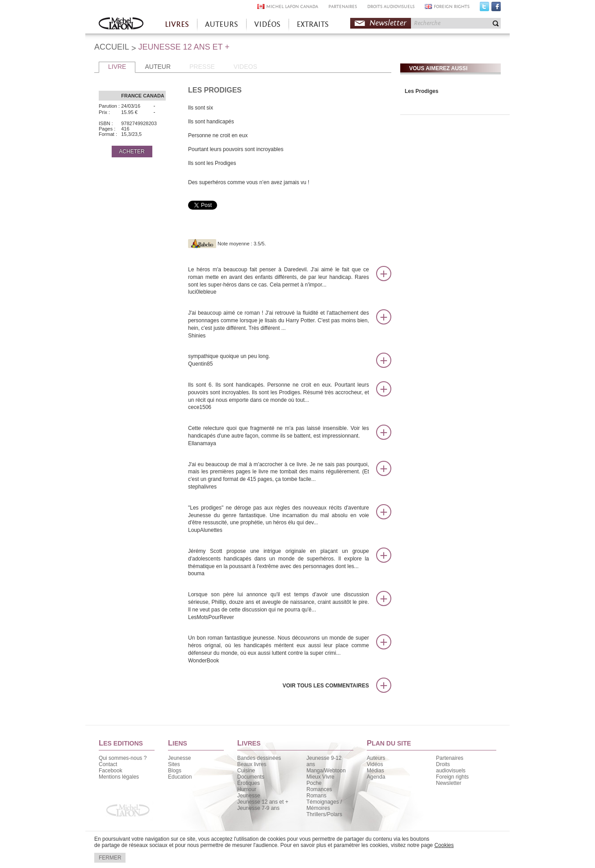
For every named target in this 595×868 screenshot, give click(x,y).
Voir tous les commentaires (326, 686)
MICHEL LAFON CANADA (292, 6)
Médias (375, 771)
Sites (174, 764)
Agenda (376, 777)
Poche (314, 783)
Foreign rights (452, 777)
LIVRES (177, 24)
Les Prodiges (421, 91)
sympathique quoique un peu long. (279, 360)
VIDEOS (245, 67)
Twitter (484, 8)
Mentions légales (119, 777)
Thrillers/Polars (324, 814)
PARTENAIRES (343, 6)
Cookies (444, 845)
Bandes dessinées (259, 758)
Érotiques (249, 783)
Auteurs (376, 758)
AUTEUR (158, 67)
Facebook (496, 8)
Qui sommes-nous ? (123, 758)
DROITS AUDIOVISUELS (391, 6)
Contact (108, 764)
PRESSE (202, 67)
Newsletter (388, 23)
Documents (251, 777)
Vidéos (375, 764)
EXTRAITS (313, 24)
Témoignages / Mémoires (324, 805)
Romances (319, 789)
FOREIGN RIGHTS (452, 6)
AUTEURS (222, 24)
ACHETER (132, 152)
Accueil (121, 24)
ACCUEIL (112, 47)
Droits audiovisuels (451, 767)
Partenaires (450, 758)
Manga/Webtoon (326, 771)
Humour (247, 789)
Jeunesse (179, 758)
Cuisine (246, 771)
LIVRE (117, 67)
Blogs (175, 771)
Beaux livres (252, 764)
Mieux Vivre (320, 777)
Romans (316, 796)
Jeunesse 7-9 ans (258, 808)
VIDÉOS (267, 24)
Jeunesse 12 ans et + (263, 802)
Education (180, 777)
